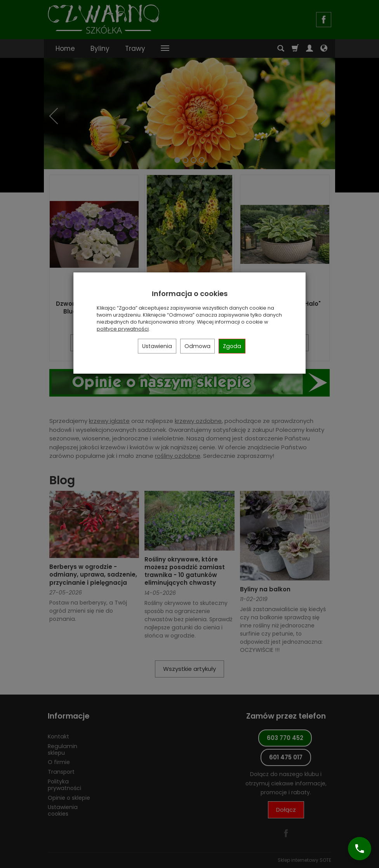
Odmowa (197, 346)
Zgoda (232, 346)
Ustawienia (157, 346)
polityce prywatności (123, 329)
